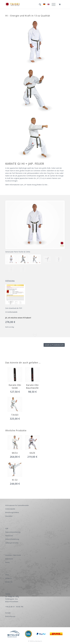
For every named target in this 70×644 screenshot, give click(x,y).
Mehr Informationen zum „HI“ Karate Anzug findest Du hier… (27, 185)
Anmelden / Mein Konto (13, 555)
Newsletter (9, 516)
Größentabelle (10, 509)
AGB (7, 528)
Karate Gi (8, 578)
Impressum (9, 536)
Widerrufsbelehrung (12, 539)
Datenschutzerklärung (13, 532)
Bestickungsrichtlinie (12, 512)
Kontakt (8, 613)
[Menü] (52, 4)
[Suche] (39, 4)
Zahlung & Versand (12, 543)
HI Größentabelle (11, 312)
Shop (7, 575)
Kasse (7, 562)
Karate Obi (9, 582)
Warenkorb (9, 559)
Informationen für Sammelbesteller (17, 505)
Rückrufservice (10, 616)
